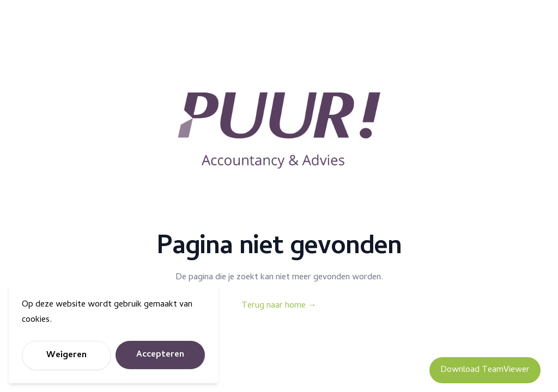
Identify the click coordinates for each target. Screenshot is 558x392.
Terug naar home (279, 306)
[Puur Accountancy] (279, 131)
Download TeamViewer (485, 370)
